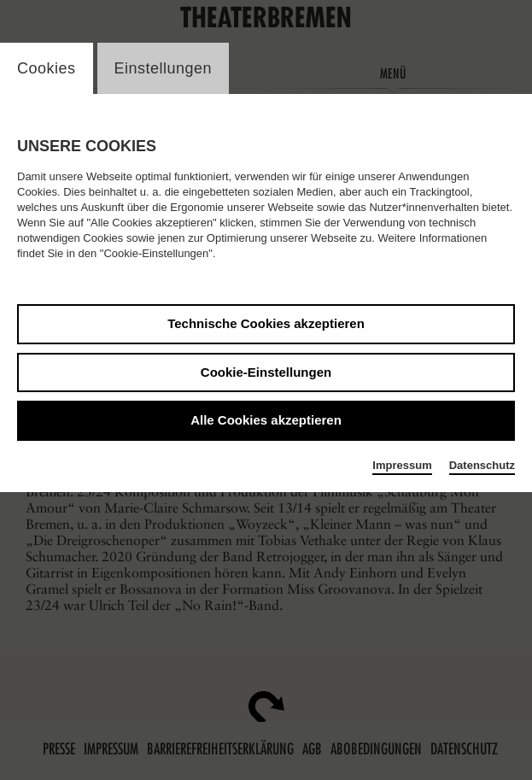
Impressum (402, 465)
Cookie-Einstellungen (266, 372)
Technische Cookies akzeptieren (266, 323)
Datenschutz (482, 465)
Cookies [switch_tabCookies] (47, 68)
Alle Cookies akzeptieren (266, 420)
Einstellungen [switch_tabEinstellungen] (164, 68)
